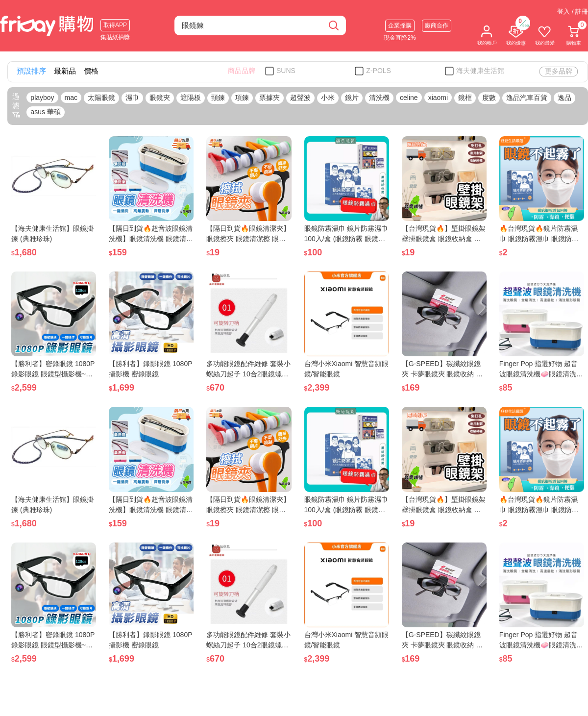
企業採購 (400, 25)
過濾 (16, 105)
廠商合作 (437, 25)
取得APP (115, 25)
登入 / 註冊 (573, 12)
